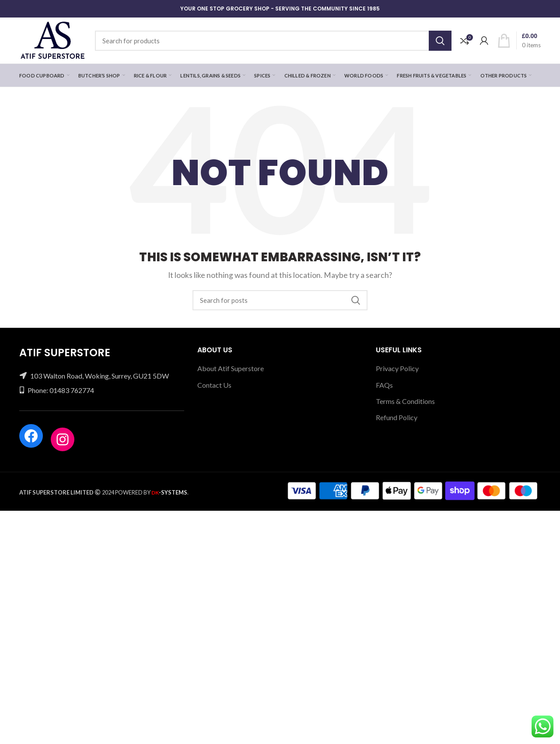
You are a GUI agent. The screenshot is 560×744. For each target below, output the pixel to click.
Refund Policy (397, 417)
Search (440, 41)
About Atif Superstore (231, 368)
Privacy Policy (397, 368)
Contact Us (214, 385)
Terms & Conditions (405, 401)
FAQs (384, 385)
